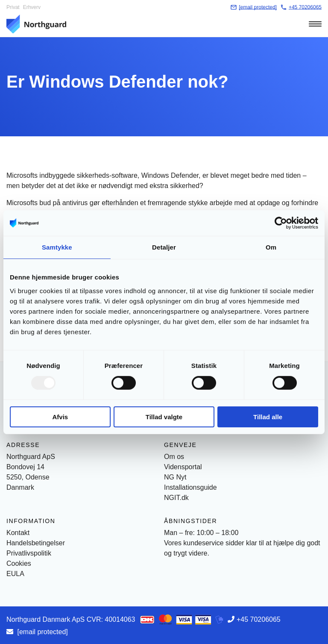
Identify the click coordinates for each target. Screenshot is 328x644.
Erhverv (32, 7)
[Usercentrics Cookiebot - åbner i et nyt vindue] (281, 223)
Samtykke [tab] (57, 247)
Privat (13, 7)
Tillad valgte (164, 417)
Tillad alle (268, 417)
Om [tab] (271, 247)
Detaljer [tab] (164, 247)
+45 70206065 (259, 619)
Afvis (60, 417)
